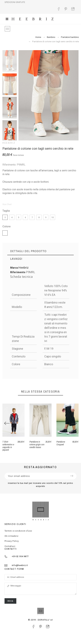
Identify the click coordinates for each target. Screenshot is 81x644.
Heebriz (9, 143)
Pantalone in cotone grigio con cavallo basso (37, 444)
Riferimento (18, 272)
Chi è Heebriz (11, 536)
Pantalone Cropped (61, 443)
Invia (10, 601)
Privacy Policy (12, 541)
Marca (14, 268)
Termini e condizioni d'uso (18, 531)
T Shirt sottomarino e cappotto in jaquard (8, 446)
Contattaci (10, 546)
